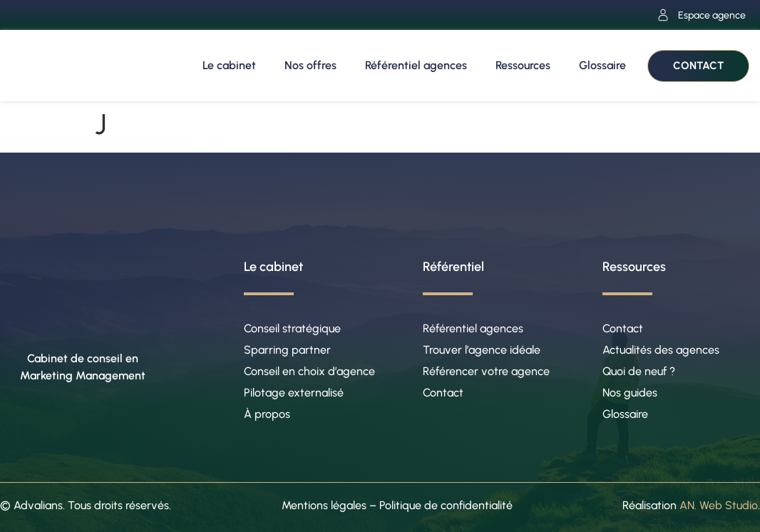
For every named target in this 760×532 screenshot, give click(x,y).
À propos (267, 414)
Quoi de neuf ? (639, 371)
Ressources (523, 65)
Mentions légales (324, 505)
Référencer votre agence (486, 371)
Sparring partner (287, 350)
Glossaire (602, 65)
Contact (443, 393)
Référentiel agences (416, 65)
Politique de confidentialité (446, 505)
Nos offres (310, 65)
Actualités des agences (661, 350)
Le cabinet (229, 65)
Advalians (38, 505)
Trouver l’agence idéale (482, 350)
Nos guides (630, 393)
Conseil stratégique (292, 328)
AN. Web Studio (719, 505)
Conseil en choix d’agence (309, 371)
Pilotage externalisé (294, 393)
